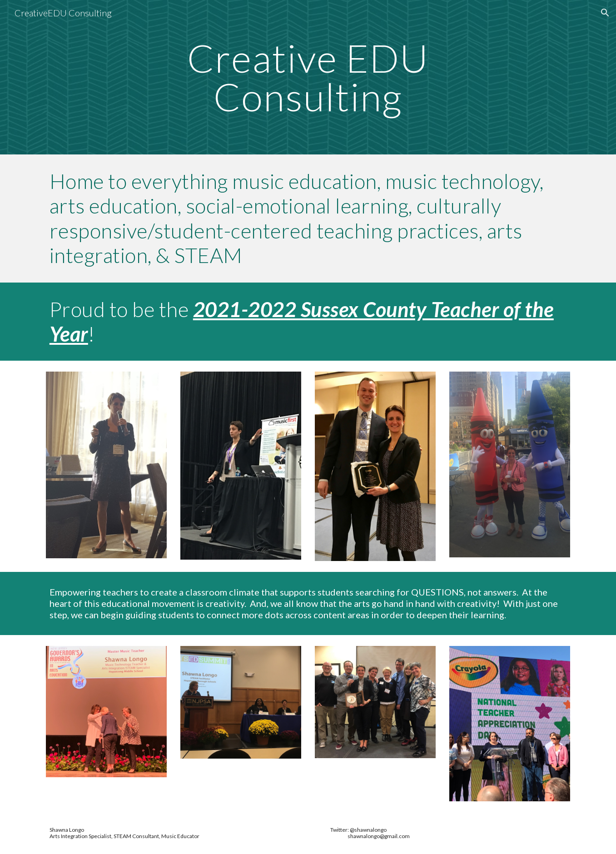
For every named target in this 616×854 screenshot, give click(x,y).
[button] (605, 13)
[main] (308, 77)
